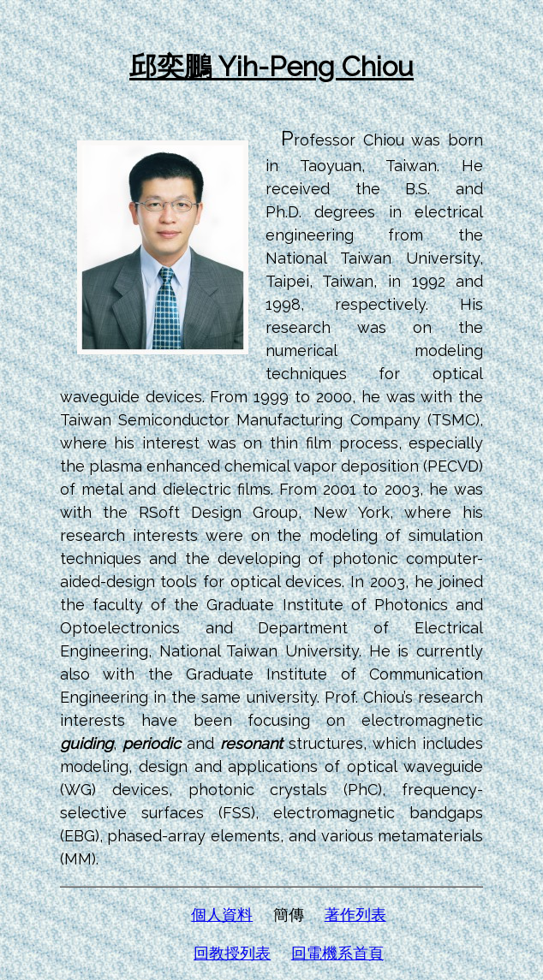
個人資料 (222, 915)
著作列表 (355, 915)
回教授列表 (232, 953)
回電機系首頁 (337, 953)
